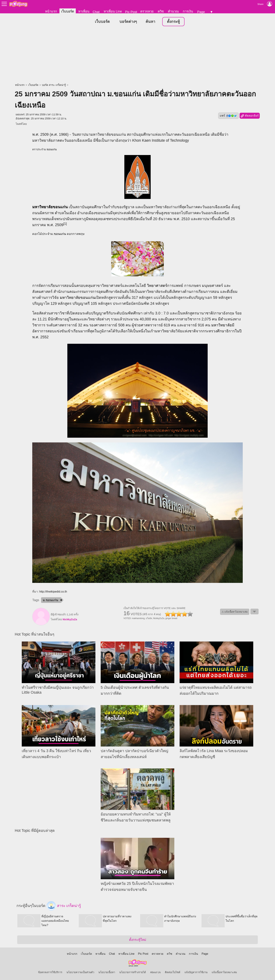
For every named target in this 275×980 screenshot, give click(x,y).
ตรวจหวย (147, 11)
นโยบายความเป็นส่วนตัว (80, 972)
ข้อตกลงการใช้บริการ (50, 972)
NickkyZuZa (70, 620)
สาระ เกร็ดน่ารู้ (64, 906)
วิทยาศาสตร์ (157, 286)
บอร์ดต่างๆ (128, 22)
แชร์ (228, 116)
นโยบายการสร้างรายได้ (133, 972)
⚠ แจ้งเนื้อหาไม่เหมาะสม (235, 612)
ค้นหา (150, 22)
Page (201, 12)
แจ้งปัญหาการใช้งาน (196, 972)
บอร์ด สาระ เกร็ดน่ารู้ (54, 85)
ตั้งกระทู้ (173, 22)
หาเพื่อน (84, 11)
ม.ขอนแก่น (50, 600)
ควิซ (161, 11)
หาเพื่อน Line (113, 11)
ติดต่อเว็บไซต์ (173, 972)
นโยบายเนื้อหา (107, 972)
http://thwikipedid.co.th (53, 592)
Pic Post (131, 12)
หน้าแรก (51, 11)
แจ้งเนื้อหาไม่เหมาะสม (224, 972)
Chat (96, 12)
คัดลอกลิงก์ (250, 116)
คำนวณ (173, 11)
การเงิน (188, 11)
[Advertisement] (137, 55)
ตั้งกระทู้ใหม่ (138, 940)
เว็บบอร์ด (68, 11)
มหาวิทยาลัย (43, 207)
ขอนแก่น (52, 150)
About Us (155, 972)
